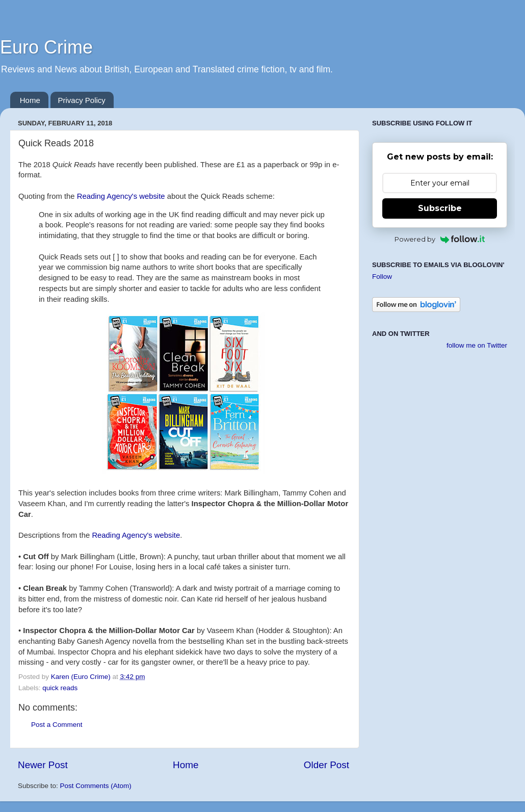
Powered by (440, 239)
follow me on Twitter (477, 345)
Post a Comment (57, 725)
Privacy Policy (82, 100)
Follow (382, 277)
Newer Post (43, 765)
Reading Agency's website (121, 196)
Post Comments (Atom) (96, 786)
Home (30, 100)
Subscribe (440, 208)
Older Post (326, 765)
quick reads (60, 688)
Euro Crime (46, 47)
